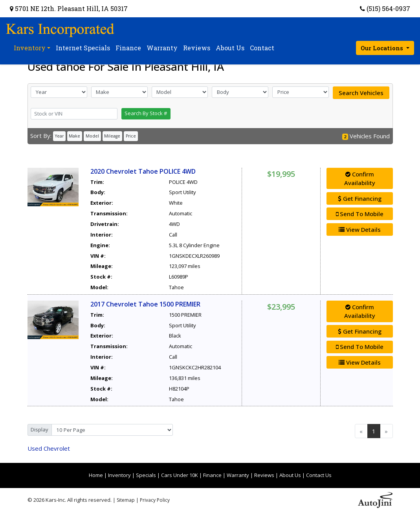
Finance (212, 475)
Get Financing (360, 198)
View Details (360, 229)
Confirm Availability (360, 179)
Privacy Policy (155, 500)
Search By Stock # (146, 113)
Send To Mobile (360, 214)
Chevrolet (49, 448)
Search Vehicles (361, 93)
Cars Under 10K (180, 475)
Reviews (264, 475)
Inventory (119, 475)
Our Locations (383, 48)
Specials (146, 475)
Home (96, 475)
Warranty (238, 475)
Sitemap (126, 500)
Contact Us (319, 475)
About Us (290, 475)
